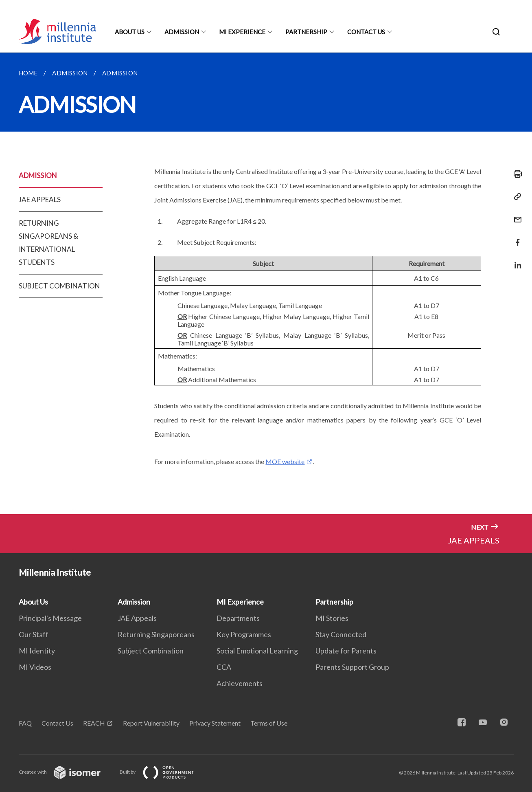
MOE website (285, 461)
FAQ (25, 723)
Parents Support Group (352, 667)
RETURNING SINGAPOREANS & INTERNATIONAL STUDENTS (48, 243)
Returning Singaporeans (156, 634)
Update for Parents (346, 651)
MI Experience (242, 32)
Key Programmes (244, 634)
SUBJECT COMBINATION (59, 286)
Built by (163, 772)
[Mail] (515, 214)
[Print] (515, 174)
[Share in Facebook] (515, 237)
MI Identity (37, 651)
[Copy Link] (515, 197)
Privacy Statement (215, 723)
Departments (238, 618)
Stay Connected (341, 634)
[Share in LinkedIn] (515, 260)
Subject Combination (151, 651)
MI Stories (332, 618)
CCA (224, 667)
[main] (266, 283)
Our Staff (34, 634)
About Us (130, 32)
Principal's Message (50, 618)
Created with (66, 772)
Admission (182, 32)
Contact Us (366, 32)
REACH (94, 723)
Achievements (240, 683)
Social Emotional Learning (257, 651)
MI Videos (35, 667)
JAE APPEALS (40, 199)
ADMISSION (38, 175)
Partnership (306, 32)
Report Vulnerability (151, 723)
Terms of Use (269, 723)
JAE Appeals (137, 618)
